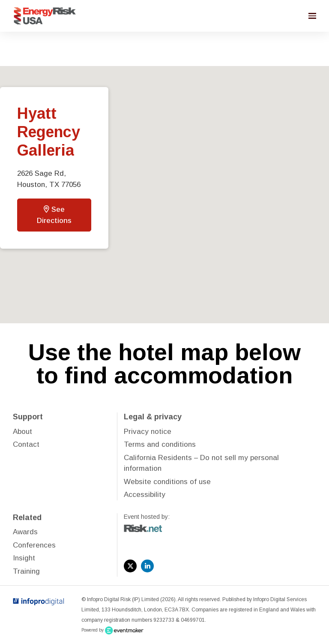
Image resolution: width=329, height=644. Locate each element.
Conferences (34, 545)
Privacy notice (148, 432)
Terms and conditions (160, 444)
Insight (24, 558)
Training (26, 571)
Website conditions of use (167, 482)
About (22, 432)
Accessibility (145, 495)
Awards (25, 532)
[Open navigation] (312, 16)
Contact (26, 444)
